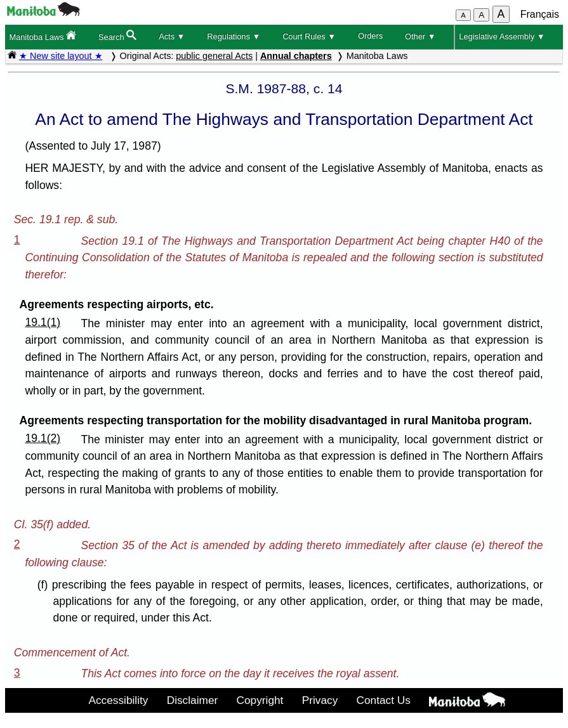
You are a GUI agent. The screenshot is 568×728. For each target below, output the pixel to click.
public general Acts (214, 56)
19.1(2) (43, 438)
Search (117, 36)
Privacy (320, 700)
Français (540, 14)
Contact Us (384, 700)
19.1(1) (43, 322)
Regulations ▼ (234, 36)
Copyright (260, 700)
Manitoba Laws (43, 36)
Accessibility (118, 700)
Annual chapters (296, 56)
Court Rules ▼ (309, 36)
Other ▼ (420, 36)
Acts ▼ (172, 36)
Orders (370, 36)
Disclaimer (193, 700)
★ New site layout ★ (61, 56)
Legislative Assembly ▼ (502, 36)
